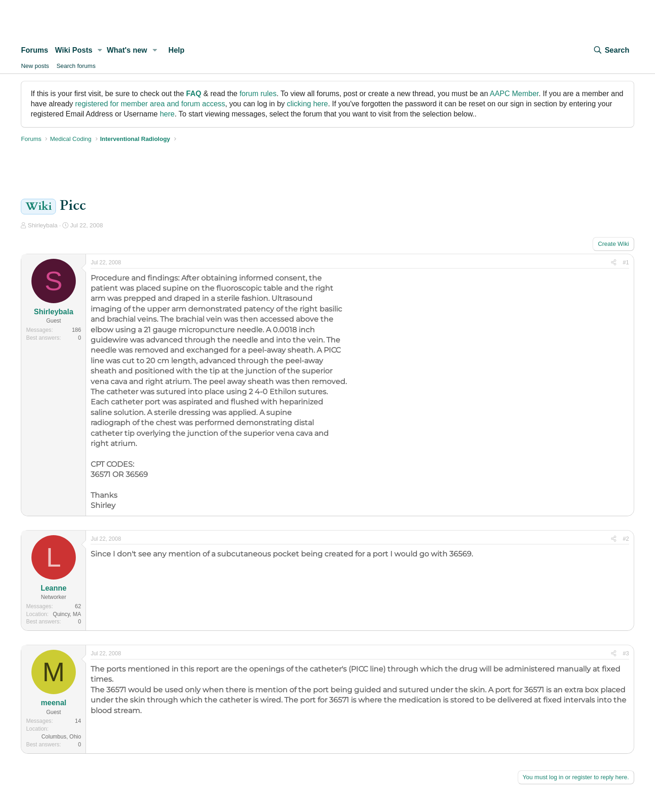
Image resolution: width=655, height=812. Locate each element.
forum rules (258, 94)
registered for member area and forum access (150, 104)
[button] (100, 50)
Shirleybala (43, 225)
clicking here (308, 104)
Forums (34, 50)
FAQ (194, 94)
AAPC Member (514, 94)
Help (176, 50)
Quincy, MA (67, 614)
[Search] (611, 50)
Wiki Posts (74, 50)
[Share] (614, 263)
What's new (127, 50)
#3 (626, 653)
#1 (626, 263)
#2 (626, 539)
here (167, 114)
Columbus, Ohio (61, 737)
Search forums (76, 66)
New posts (35, 66)
